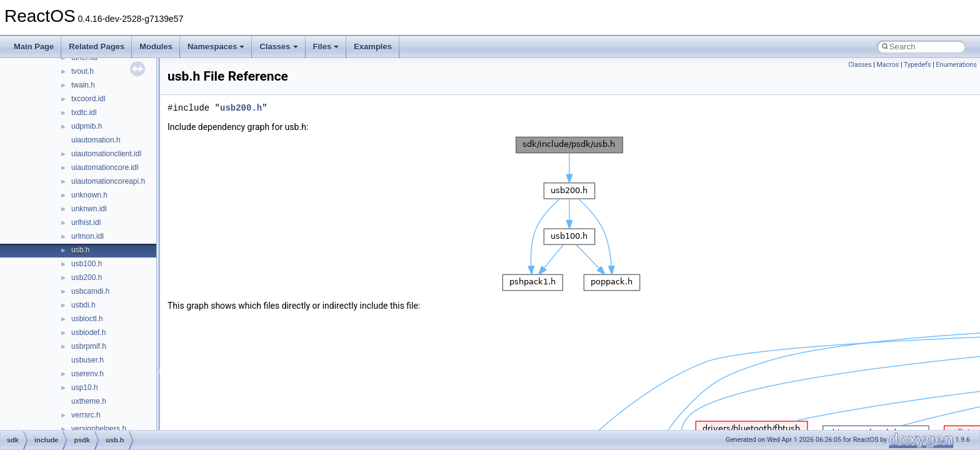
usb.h (80, 250)
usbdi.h (83, 305)
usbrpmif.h (89, 346)
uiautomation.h (96, 140)
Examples (373, 47)
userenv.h (87, 374)
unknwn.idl (89, 209)
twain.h (83, 85)
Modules (156, 47)
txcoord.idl (88, 99)
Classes (278, 47)
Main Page (34, 47)
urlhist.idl (86, 222)
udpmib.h (87, 126)
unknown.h (89, 195)
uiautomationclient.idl (106, 154)
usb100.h (87, 264)
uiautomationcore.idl (105, 167)
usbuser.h (87, 360)
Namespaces (216, 47)
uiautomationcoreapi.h (108, 181)
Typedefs (917, 65)
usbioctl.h (87, 319)
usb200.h (87, 277)
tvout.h (82, 71)
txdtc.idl (84, 112)
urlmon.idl (87, 236)
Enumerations (956, 65)
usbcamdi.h (90, 291)
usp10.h (85, 387)
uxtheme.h (89, 401)
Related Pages (97, 47)
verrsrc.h (86, 415)
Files (326, 47)
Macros (888, 65)
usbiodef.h (88, 332)
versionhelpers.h (99, 429)
